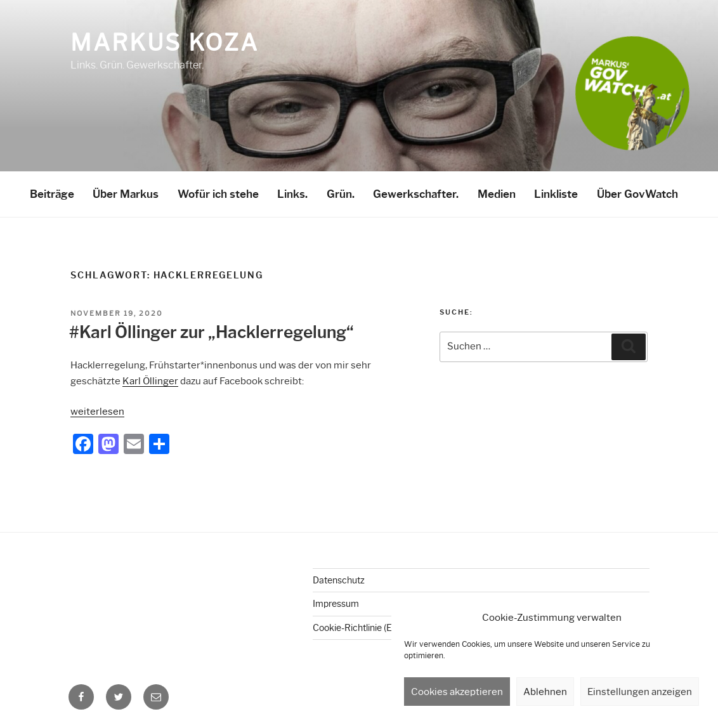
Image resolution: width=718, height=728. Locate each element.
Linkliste (556, 194)
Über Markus (126, 194)
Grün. (341, 194)
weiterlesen (97, 412)
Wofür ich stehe (218, 194)
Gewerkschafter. (416, 194)
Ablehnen (545, 692)
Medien (497, 194)
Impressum (336, 604)
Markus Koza (165, 42)
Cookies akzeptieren (457, 692)
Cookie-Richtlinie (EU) (357, 628)
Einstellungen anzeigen (640, 692)
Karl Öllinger (150, 381)
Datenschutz (339, 580)
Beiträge (52, 194)
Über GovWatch (637, 194)
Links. (292, 194)
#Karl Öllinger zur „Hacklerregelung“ (211, 332)
